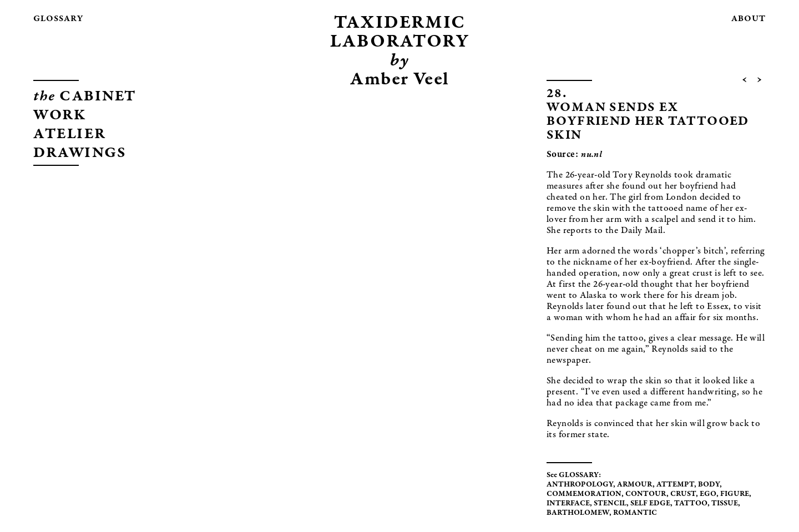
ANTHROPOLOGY (580, 485)
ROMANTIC (635, 513)
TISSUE (725, 504)
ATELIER (70, 135)
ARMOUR (635, 485)
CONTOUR (646, 494)
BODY (709, 485)
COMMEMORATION (584, 494)
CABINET (85, 97)
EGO (708, 494)
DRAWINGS (80, 154)
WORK (60, 116)
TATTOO (691, 504)
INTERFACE (568, 504)
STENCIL (610, 504)
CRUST (683, 494)
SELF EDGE (650, 504)
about (749, 19)
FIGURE (735, 494)
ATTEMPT (675, 485)
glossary (58, 19)
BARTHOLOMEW (578, 513)
